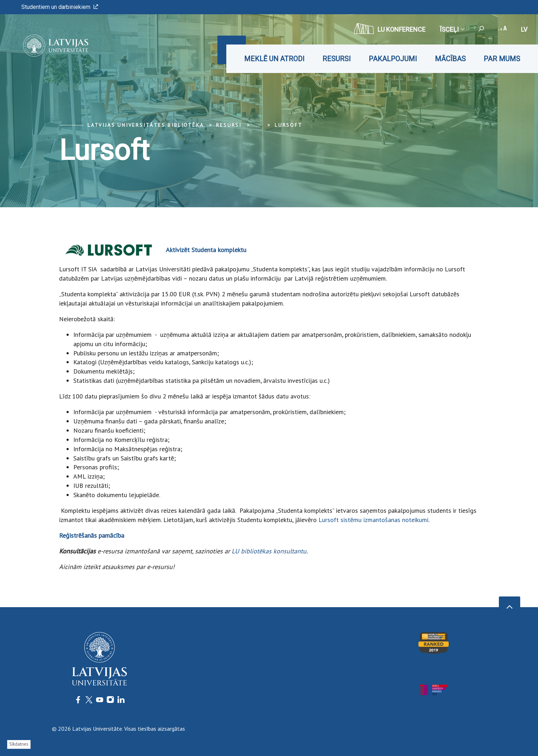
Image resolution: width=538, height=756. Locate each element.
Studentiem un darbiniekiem (60, 7)
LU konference (390, 28)
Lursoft (289, 125)
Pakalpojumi (393, 59)
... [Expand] (258, 125)
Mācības (450, 59)
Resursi (337, 59)
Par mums (502, 59)
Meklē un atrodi (274, 59)
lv (524, 29)
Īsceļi (452, 29)
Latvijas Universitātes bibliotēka (146, 125)
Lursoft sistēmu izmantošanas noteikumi (373, 520)
